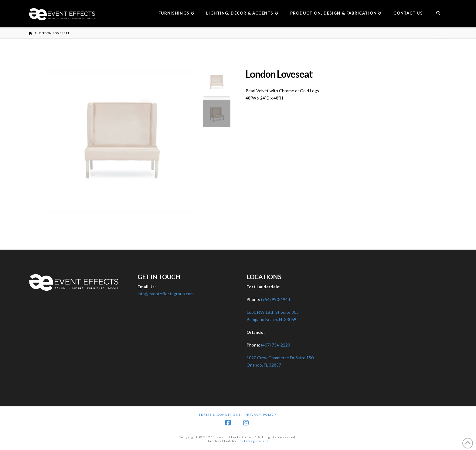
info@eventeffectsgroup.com (166, 294)
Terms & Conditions (220, 414)
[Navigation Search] (438, 14)
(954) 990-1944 (276, 299)
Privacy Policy (261, 414)
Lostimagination (253, 441)
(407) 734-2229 (276, 345)
